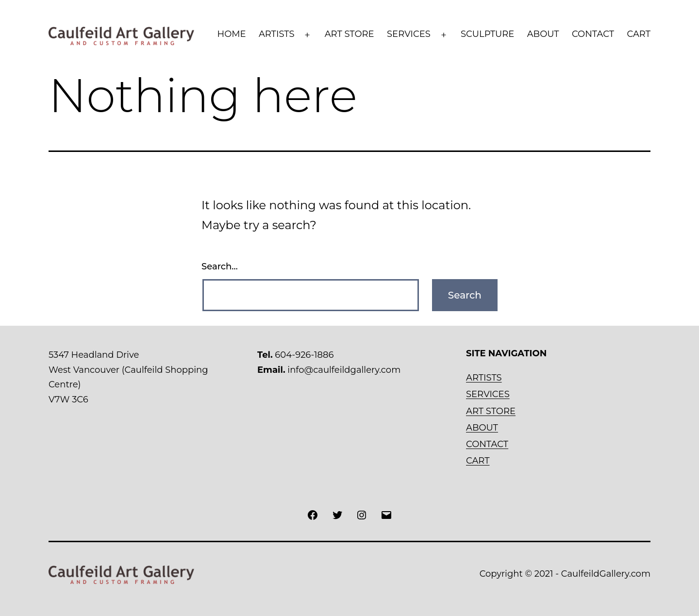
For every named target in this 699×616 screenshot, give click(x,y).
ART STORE (349, 34)
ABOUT (543, 34)
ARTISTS (277, 34)
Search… (220, 266)
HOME (232, 34)
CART (639, 34)
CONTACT (593, 34)
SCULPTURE (487, 34)
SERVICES (409, 34)
